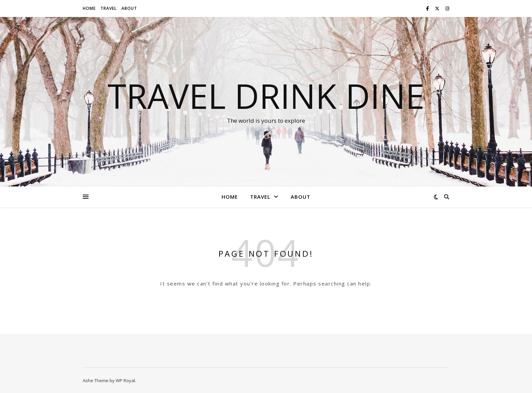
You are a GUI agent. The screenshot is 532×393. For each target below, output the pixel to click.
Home (89, 8)
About (129, 8)
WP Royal (125, 380)
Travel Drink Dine (266, 96)
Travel (109, 8)
